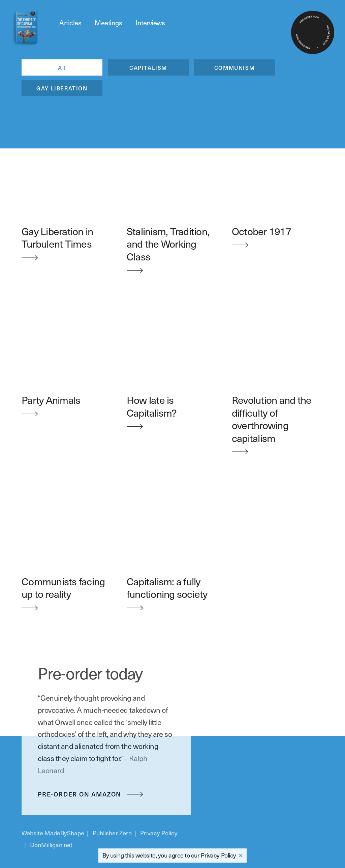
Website (53, 833)
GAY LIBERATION (62, 88)
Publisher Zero (112, 833)
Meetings (108, 23)
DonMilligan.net (51, 845)
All (62, 67)
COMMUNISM (234, 67)
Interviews (150, 23)
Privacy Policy (218, 855)
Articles (70, 23)
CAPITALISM (148, 67)
